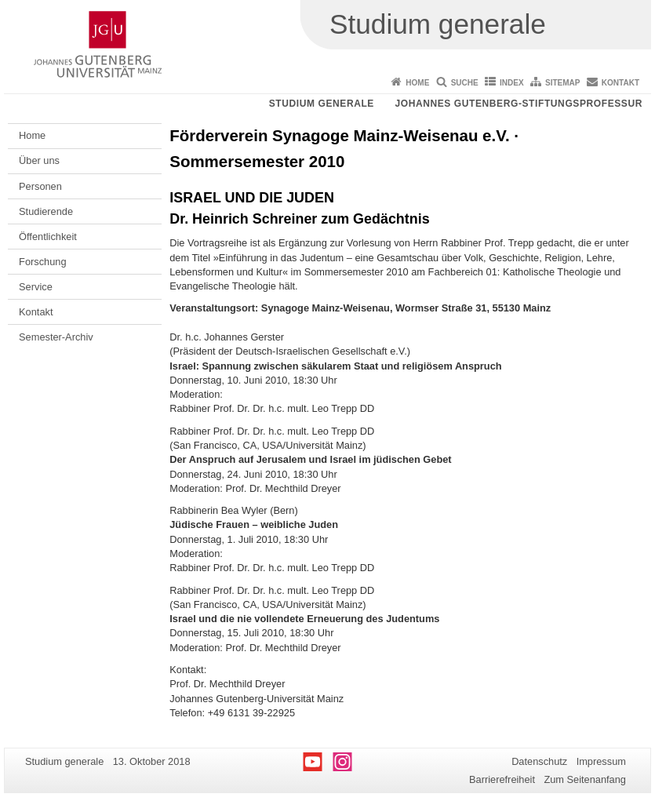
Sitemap (562, 83)
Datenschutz (539, 761)
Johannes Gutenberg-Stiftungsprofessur (519, 104)
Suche (465, 83)
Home (417, 83)
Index (512, 83)
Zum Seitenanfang (585, 779)
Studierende (46, 211)
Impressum (601, 761)
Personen (40, 186)
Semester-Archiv (56, 337)
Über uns (39, 160)
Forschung (42, 262)
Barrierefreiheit (502, 779)
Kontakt (620, 83)
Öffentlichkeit (48, 237)
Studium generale (322, 104)
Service (36, 287)
